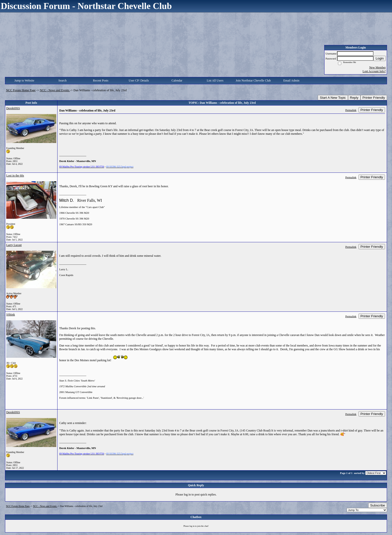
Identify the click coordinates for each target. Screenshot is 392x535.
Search (63, 80)
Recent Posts (101, 80)
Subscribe (378, 505)
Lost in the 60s (15, 175)
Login (380, 58)
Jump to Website (24, 80)
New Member (377, 67)
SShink (11, 314)
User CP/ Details (139, 80)
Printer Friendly (374, 98)
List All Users (215, 80)
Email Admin (291, 80)
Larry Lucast (14, 245)
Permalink (351, 110)
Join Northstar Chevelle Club (253, 80)
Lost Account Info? (374, 71)
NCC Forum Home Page (21, 90)
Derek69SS (13, 108)
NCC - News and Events (55, 90)
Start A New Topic (333, 98)
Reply (354, 98)
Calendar (177, 80)
